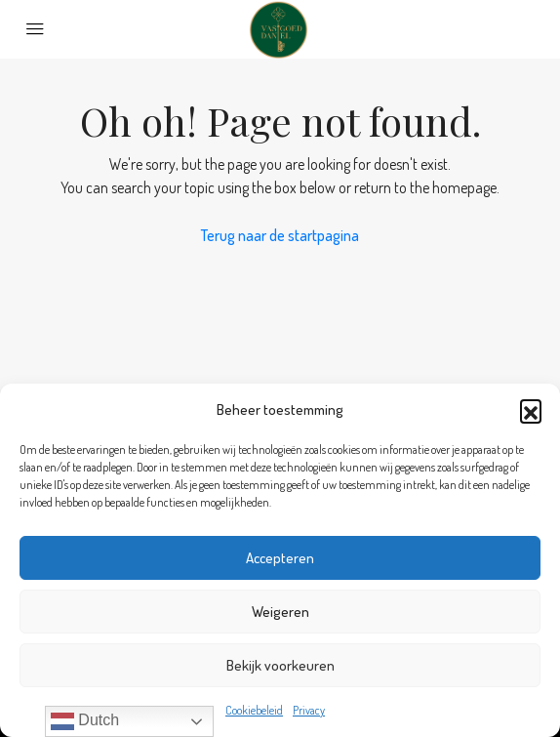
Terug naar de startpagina (280, 235)
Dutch (85, 721)
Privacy (309, 710)
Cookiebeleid (254, 710)
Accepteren (280, 558)
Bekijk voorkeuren (280, 665)
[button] (531, 410)
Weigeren (280, 612)
